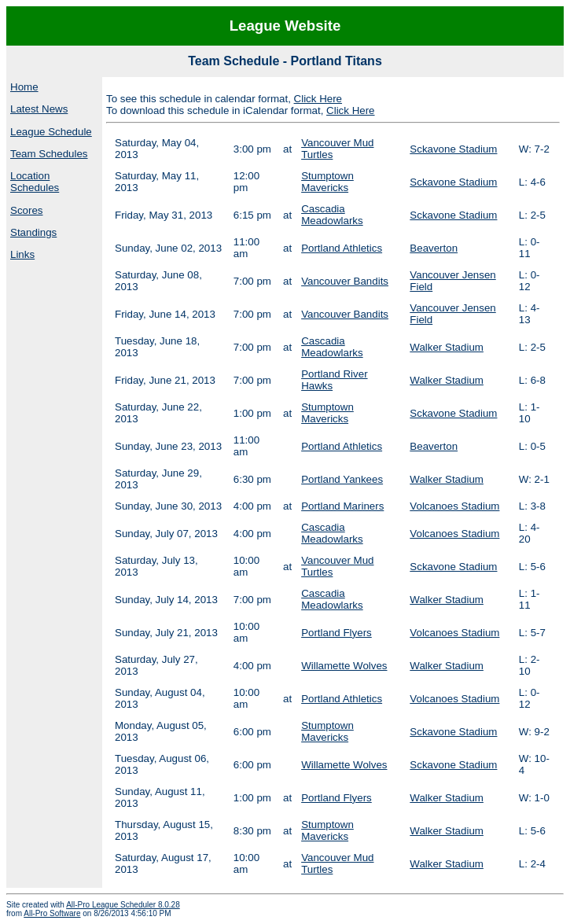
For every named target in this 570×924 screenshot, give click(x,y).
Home (24, 87)
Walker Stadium (447, 347)
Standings (33, 232)
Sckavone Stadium (453, 149)
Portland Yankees (342, 479)
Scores (26, 210)
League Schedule (51, 132)
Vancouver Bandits (345, 281)
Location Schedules (35, 182)
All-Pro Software (52, 913)
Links (22, 254)
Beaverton (434, 248)
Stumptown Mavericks (327, 182)
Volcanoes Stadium (454, 506)
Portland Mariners (342, 506)
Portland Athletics (342, 248)
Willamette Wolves (344, 666)
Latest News (39, 109)
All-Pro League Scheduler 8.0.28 (123, 905)
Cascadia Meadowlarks (332, 215)
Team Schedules (49, 154)
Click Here (318, 99)
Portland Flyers (336, 633)
